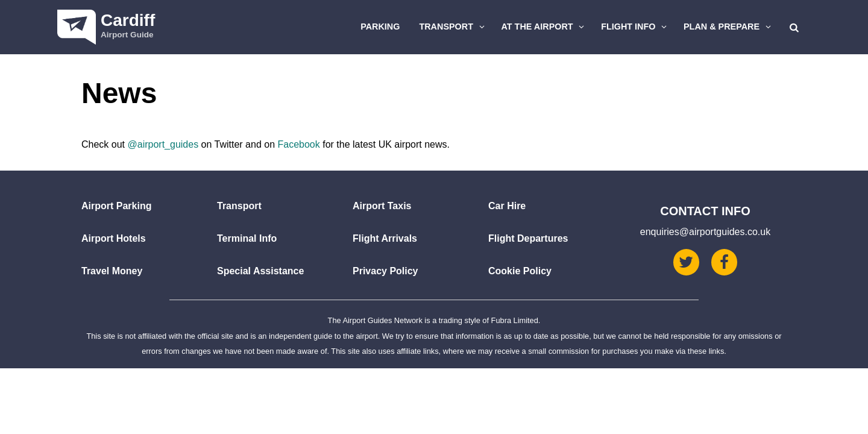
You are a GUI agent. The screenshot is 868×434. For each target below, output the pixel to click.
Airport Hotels (114, 238)
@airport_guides (163, 144)
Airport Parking (116, 206)
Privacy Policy (385, 271)
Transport (453, 27)
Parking (380, 27)
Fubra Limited (515, 320)
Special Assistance (260, 271)
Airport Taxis (382, 206)
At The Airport (545, 27)
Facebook (298, 144)
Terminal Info (247, 238)
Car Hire (507, 206)
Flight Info (635, 27)
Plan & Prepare (729, 27)
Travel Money (112, 271)
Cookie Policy (520, 271)
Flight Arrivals (385, 238)
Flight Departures (528, 238)
